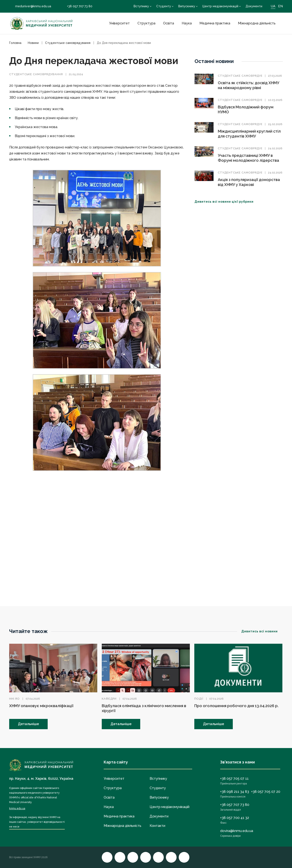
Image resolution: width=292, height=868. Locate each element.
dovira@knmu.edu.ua (237, 831)
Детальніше (28, 724)
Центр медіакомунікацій (220, 6)
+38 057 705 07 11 (234, 779)
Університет (119, 23)
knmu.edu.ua (17, 808)
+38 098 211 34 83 (235, 792)
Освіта (169, 23)
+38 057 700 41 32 (235, 818)
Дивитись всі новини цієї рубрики (227, 202)
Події (199, 699)
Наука (187, 23)
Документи (254, 6)
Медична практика (215, 23)
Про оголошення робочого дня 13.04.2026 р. (236, 706)
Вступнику (141, 6)
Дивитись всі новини (262, 631)
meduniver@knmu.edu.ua (30, 6)
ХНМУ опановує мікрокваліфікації (41, 706)
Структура (146, 23)
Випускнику (187, 6)
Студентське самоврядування (36, 74)
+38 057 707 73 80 (77, 6)
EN (280, 6)
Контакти (157, 826)
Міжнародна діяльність (257, 23)
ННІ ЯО (14, 699)
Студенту (164, 6)
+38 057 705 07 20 (266, 792)
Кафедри (109, 699)
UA (273, 6)
